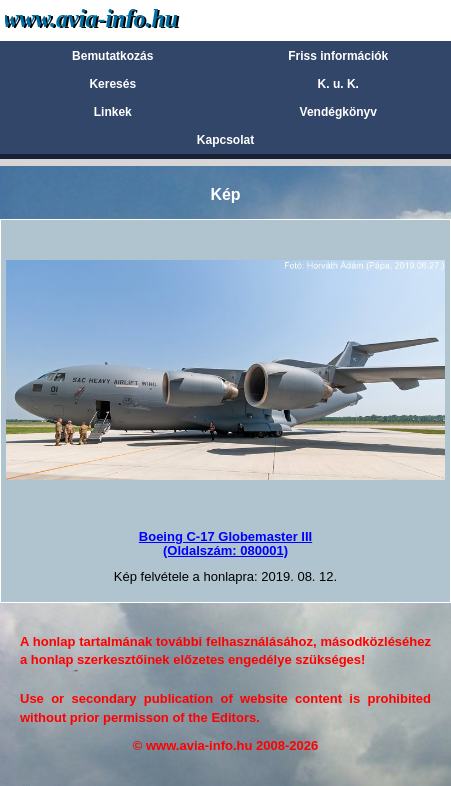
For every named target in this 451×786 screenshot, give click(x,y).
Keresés (112, 84)
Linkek (113, 112)
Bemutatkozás (112, 56)
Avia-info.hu (126, 19)
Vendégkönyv (338, 112)
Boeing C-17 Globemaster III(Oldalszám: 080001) (225, 543)
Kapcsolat (225, 140)
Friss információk (338, 56)
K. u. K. (338, 84)
